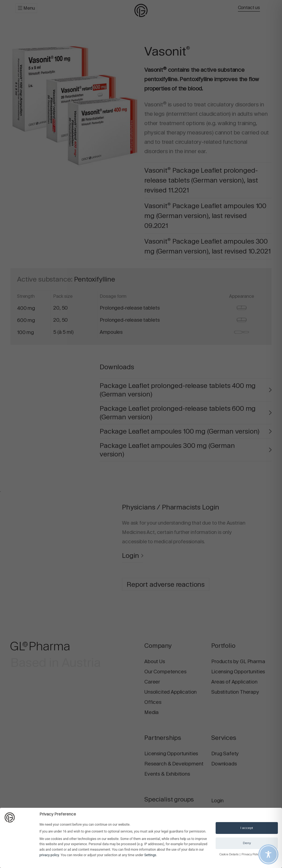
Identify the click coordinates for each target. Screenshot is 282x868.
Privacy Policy (251, 854)
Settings (150, 855)
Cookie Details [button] (229, 854)
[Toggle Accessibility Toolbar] (268, 854)
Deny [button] (247, 843)
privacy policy (49, 855)
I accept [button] (247, 828)
